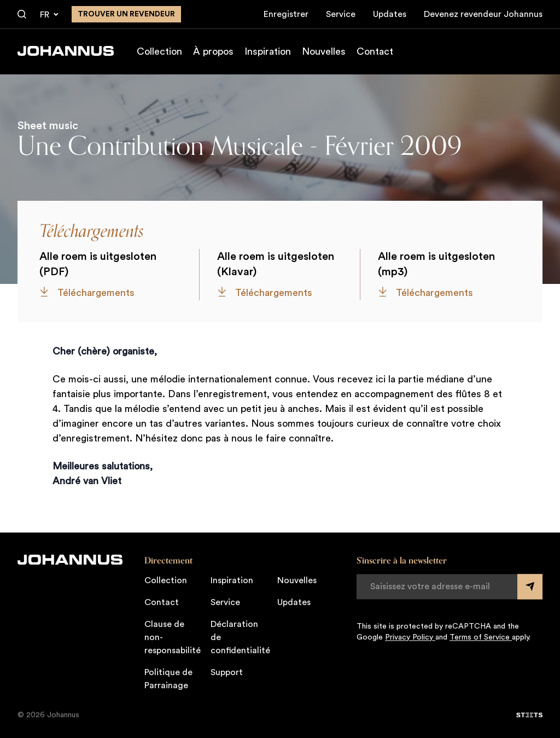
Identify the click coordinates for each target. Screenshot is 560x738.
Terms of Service (481, 637)
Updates (390, 14)
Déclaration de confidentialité (240, 637)
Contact (375, 51)
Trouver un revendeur (126, 14)
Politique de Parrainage (168, 679)
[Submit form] (530, 586)
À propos (213, 51)
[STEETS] (529, 715)
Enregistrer (286, 14)
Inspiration (268, 51)
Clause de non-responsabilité (173, 637)
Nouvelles (324, 51)
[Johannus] (66, 51)
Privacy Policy (410, 637)
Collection (159, 51)
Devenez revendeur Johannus (483, 14)
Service (341, 14)
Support (227, 672)
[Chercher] (22, 15)
